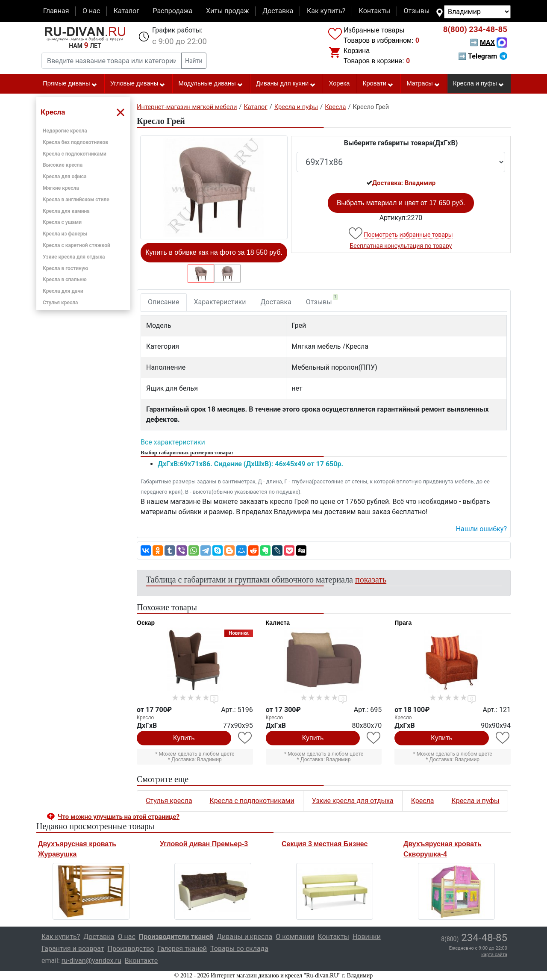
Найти (194, 61)
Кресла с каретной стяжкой (76, 245)
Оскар (146, 623)
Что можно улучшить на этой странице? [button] (119, 817)
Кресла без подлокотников (75, 142)
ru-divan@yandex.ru (91, 961)
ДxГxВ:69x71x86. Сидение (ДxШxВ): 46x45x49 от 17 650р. (250, 464)
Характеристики (220, 302)
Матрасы (423, 84)
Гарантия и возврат (73, 949)
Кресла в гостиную (66, 268)
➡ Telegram (483, 56)
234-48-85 (475, 29)
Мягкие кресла (61, 188)
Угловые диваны (138, 84)
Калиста (278, 623)
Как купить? (326, 11)
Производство (131, 949)
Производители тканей (176, 937)
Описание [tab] (164, 302)
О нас (91, 11)
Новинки (367, 937)
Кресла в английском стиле (76, 200)
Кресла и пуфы (479, 84)
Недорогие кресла (65, 131)
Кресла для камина (66, 211)
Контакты (375, 11)
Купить (184, 738)
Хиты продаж (228, 11)
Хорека (340, 83)
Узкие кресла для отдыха (74, 257)
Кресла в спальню (65, 280)
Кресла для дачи (63, 291)
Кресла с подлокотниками (75, 154)
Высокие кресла (63, 165)
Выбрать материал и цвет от (401, 203)
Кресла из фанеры (65, 234)
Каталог (126, 11)
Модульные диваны (211, 84)
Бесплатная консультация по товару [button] (401, 246)
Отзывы (417, 11)
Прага (403, 623)
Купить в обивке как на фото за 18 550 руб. (214, 252)
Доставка (278, 11)
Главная (56, 11)
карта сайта (494, 955)
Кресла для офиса (65, 177)
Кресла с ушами (62, 222)
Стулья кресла (60, 303)
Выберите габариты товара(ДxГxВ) (401, 143)
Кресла (423, 801)
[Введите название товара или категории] (112, 61)
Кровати (378, 84)
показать (371, 580)
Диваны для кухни (286, 84)
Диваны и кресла (244, 937)
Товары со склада (239, 949)
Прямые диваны (70, 84)
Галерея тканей (182, 949)
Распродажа (172, 11)
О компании (295, 937)
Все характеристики (173, 442)
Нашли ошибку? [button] (481, 529)
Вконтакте (141, 961)
